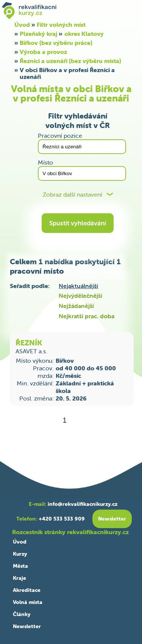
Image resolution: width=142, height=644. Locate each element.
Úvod (20, 542)
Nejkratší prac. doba (87, 316)
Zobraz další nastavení (73, 195)
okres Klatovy (84, 34)
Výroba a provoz (43, 52)
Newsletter (27, 626)
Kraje (20, 578)
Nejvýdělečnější (80, 296)
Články (22, 614)
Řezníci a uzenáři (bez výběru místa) (70, 61)
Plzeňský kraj (38, 34)
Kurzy (20, 554)
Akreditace (27, 590)
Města (20, 566)
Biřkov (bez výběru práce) (56, 43)
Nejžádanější (76, 306)
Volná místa (28, 602)
